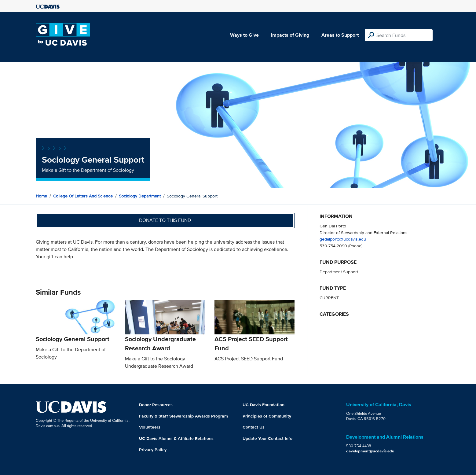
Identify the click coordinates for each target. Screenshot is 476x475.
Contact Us (254, 427)
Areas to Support (340, 35)
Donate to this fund (165, 220)
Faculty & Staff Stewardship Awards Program (183, 416)
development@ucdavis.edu (370, 451)
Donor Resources (156, 405)
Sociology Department (140, 196)
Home (41, 196)
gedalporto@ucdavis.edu (343, 239)
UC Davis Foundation (264, 405)
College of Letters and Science (83, 196)
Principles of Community (267, 416)
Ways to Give (244, 35)
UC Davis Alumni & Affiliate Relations (176, 438)
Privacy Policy (153, 450)
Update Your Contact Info (267, 438)
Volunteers (150, 427)
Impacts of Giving (290, 35)
